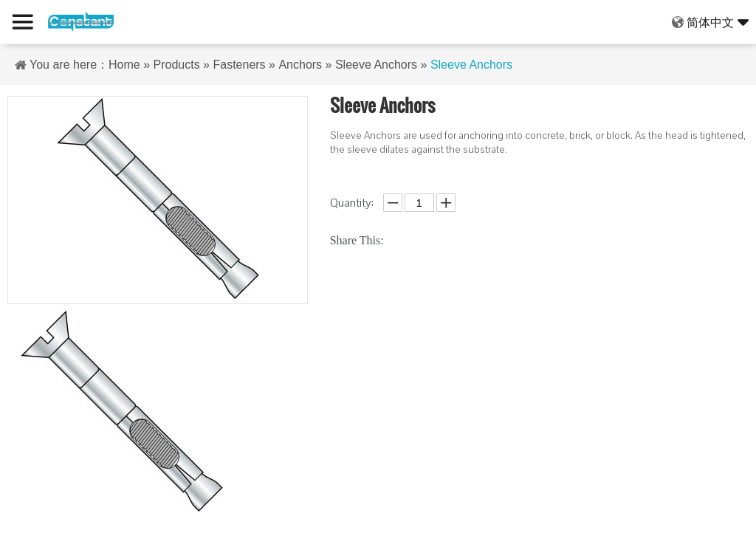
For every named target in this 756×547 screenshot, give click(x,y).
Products (177, 65)
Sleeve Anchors (376, 65)
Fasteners (239, 65)
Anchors (300, 65)
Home (124, 65)
